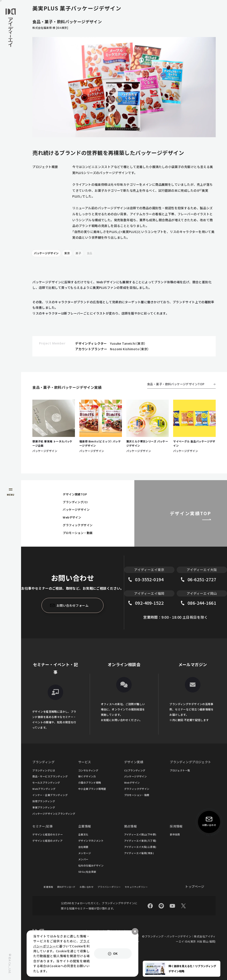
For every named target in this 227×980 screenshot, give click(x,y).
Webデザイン (72, 517)
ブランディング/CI (75, 502)
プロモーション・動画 (78, 533)
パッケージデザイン (46, 253)
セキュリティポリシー (136, 887)
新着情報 (48, 887)
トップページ (195, 886)
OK (115, 953)
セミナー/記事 (43, 826)
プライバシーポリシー (109, 887)
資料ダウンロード (66, 887)
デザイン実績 (134, 762)
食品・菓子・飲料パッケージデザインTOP (176, 384)
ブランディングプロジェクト (190, 762)
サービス (85, 762)
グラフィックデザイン (78, 525)
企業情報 (85, 826)
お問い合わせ (87, 887)
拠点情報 (131, 826)
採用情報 (176, 826)
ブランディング (43, 762)
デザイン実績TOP (75, 494)
